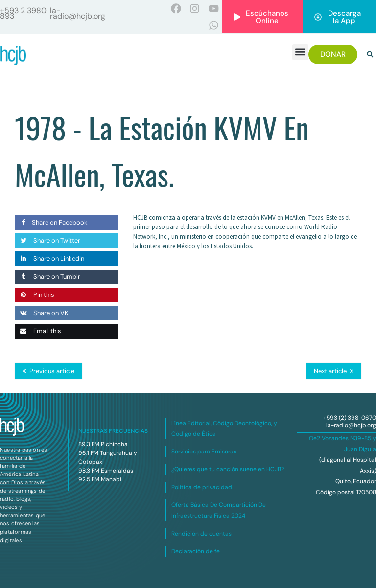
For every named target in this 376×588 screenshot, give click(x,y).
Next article (330, 371)
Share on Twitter (47, 240)
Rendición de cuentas (201, 534)
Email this (38, 331)
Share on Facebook (51, 222)
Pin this (35, 295)
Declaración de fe (196, 551)
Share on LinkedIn (49, 259)
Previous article (52, 371)
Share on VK (42, 313)
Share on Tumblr (47, 277)
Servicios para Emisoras (204, 452)
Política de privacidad (202, 487)
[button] (300, 52)
